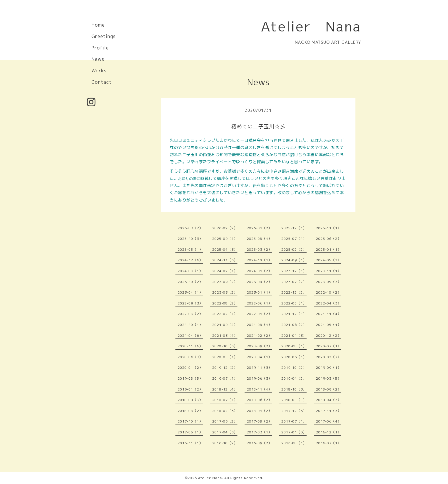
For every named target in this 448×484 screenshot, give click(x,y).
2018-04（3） (329, 400)
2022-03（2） (190, 314)
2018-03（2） (190, 411)
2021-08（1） (259, 325)
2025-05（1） (190, 249)
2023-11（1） (329, 271)
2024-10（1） (259, 260)
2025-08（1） (259, 239)
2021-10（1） (190, 325)
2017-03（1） (259, 432)
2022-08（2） (225, 303)
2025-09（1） (225, 239)
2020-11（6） (190, 346)
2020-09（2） (259, 346)
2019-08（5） (190, 378)
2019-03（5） (329, 378)
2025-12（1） (294, 228)
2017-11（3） (329, 411)
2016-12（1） (329, 432)
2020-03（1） (294, 357)
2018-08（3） (190, 400)
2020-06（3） (190, 357)
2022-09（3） (190, 303)
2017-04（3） (225, 432)
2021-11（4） (329, 314)
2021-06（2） (294, 325)
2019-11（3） (259, 368)
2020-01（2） (190, 368)
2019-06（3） (259, 378)
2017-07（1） (294, 421)
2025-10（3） (190, 239)
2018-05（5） (294, 400)
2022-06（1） (259, 303)
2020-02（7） (329, 357)
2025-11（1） (329, 228)
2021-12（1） (294, 314)
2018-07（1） (225, 400)
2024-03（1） (190, 271)
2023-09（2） (225, 282)
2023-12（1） (294, 271)
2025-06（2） (329, 239)
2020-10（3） (225, 346)
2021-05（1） (329, 325)
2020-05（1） (225, 357)
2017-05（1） (190, 432)
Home (98, 25)
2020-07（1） (329, 346)
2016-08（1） (294, 443)
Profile (100, 48)
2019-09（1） (329, 368)
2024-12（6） (190, 260)
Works (99, 71)
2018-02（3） (225, 411)
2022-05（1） (294, 303)
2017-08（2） (259, 421)
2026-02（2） (225, 228)
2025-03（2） (259, 249)
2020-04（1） (259, 357)
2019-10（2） (294, 368)
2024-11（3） (225, 260)
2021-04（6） (190, 335)
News (98, 59)
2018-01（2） (259, 411)
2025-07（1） (294, 239)
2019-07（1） (225, 378)
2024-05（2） (329, 260)
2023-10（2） (190, 282)
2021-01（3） (294, 335)
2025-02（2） (294, 249)
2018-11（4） (259, 389)
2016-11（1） (190, 443)
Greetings (104, 36)
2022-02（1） (225, 314)
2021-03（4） (225, 335)
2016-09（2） (259, 443)
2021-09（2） (225, 325)
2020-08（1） (294, 346)
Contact (102, 82)
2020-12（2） (329, 335)
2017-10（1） (190, 421)
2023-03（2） (225, 292)
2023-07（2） (294, 282)
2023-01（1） (259, 292)
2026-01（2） (259, 228)
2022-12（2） (294, 292)
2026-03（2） (190, 228)
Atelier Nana (311, 26)
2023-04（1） (190, 292)
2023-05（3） (329, 282)
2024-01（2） (259, 271)
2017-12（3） (294, 411)
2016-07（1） (329, 443)
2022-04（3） (329, 303)
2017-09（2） (225, 421)
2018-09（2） (329, 389)
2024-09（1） (294, 260)
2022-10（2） (329, 292)
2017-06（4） (329, 421)
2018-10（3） (294, 389)
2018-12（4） (225, 389)
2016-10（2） (225, 443)
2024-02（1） (225, 271)
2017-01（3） (294, 432)
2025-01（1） (329, 249)
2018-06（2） (259, 400)
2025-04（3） (225, 249)
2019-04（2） (294, 378)
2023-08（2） (259, 282)
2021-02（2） (259, 335)
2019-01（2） (190, 389)
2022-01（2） (259, 314)
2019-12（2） (225, 368)
